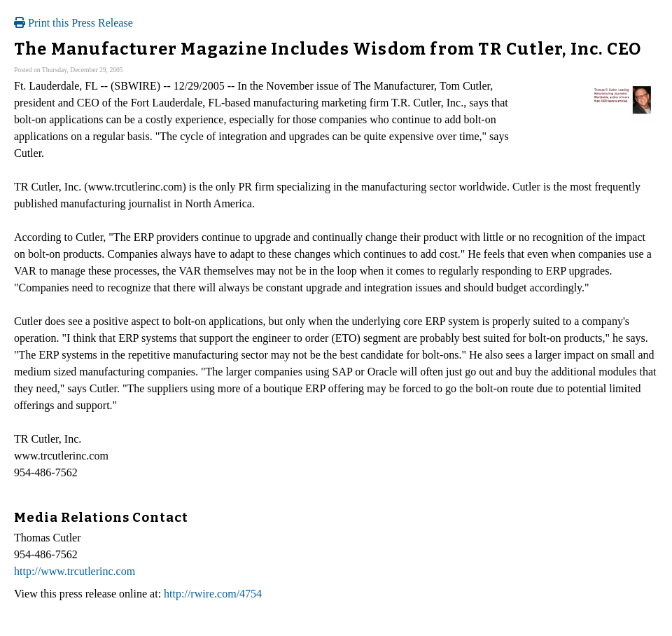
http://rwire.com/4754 (213, 594)
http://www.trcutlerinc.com (75, 571)
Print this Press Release (73, 23)
